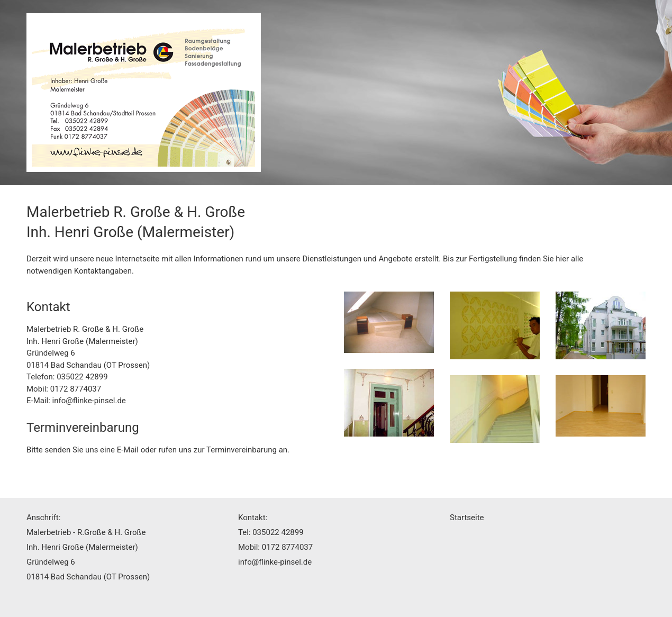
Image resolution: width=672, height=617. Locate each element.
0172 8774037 (76, 389)
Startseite (467, 518)
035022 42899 (82, 377)
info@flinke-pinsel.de (89, 401)
